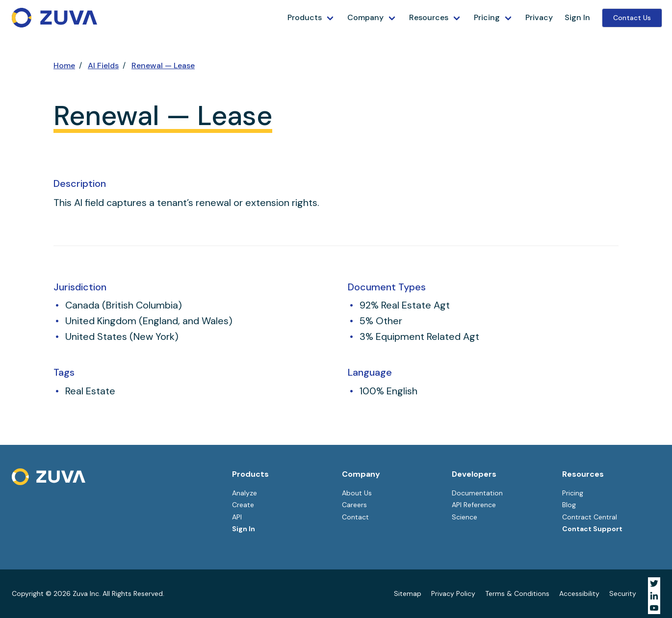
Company (365, 17)
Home (64, 65)
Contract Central (590, 517)
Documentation (477, 493)
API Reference (474, 505)
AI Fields (103, 65)
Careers (354, 505)
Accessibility (579, 593)
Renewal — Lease (163, 65)
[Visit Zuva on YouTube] (654, 608)
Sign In (577, 17)
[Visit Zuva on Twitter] (654, 583)
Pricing (487, 17)
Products (305, 17)
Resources (429, 17)
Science (465, 517)
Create (243, 505)
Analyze (245, 493)
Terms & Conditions (517, 593)
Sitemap (408, 593)
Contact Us (632, 18)
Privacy (539, 17)
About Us (357, 493)
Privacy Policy (453, 593)
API (237, 517)
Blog (569, 505)
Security (623, 593)
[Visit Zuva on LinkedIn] (654, 596)
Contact (355, 517)
